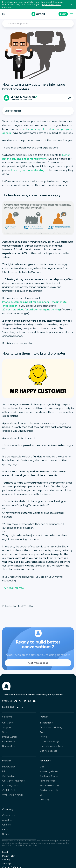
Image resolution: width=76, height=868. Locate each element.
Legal (5, 852)
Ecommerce (9, 742)
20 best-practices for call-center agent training (31, 310)
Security (6, 860)
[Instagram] (30, 701)
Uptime (6, 834)
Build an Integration (50, 790)
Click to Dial (9, 790)
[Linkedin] (25, 701)
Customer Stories (49, 776)
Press (5, 829)
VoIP (42, 795)
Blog (42, 767)
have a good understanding (28, 170)
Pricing (43, 737)
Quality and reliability (51, 727)
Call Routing (9, 776)
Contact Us (9, 815)
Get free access (38, 669)
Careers (6, 825)
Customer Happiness (17, 24)
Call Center (8, 723)
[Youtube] (34, 701)
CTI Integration (10, 785)
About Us (7, 820)
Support (7, 727)
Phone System (10, 737)
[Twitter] (20, 701)
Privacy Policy (9, 856)
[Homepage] (38, 14)
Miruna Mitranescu (24, 97)
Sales (5, 732)
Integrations (46, 723)
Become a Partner (49, 785)
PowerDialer (9, 767)
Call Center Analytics (13, 781)
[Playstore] (22, 707)
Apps (43, 732)
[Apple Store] (18, 707)
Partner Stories (48, 781)
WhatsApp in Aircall (13, 795)
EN (5, 14)
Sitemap (6, 864)
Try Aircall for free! (13, 588)
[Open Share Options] (70, 98)
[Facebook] (16, 701)
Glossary (45, 800)
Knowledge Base (49, 771)
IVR (4, 771)
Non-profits (8, 746)
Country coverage (50, 742)
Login (63, 14)
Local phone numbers (51, 746)
